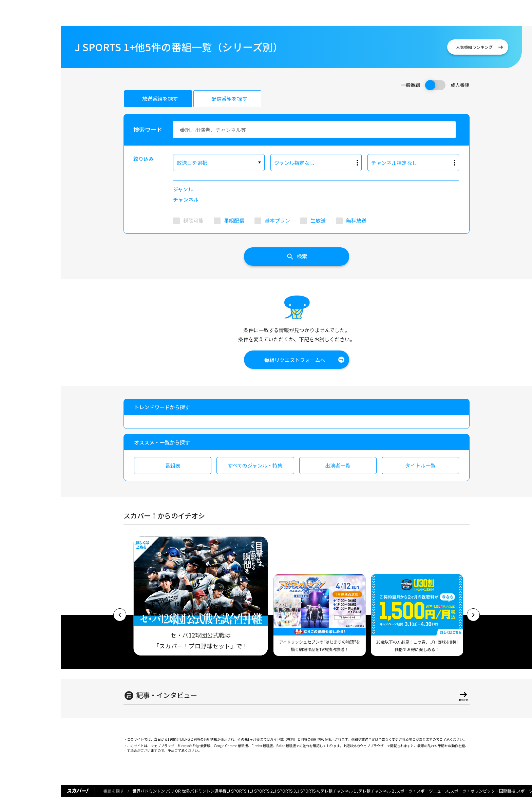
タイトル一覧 (420, 465)
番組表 (173, 465)
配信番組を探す (229, 99)
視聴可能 (193, 220)
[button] (120, 615)
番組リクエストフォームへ (295, 360)
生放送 (318, 220)
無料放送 (356, 220)
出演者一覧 (338, 465)
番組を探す (114, 791)
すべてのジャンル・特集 (255, 465)
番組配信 (234, 220)
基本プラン (277, 220)
